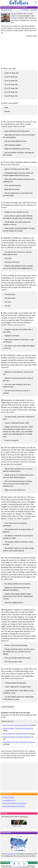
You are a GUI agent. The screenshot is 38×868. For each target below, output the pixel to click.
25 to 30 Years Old (10, 81)
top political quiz (11, 854)
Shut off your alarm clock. (13, 662)
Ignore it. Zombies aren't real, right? (16, 169)
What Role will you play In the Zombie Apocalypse (19, 742)
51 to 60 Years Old (10, 92)
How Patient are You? (9, 800)
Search (19, 864)
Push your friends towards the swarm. (17, 658)
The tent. (7, 306)
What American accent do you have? (14, 806)
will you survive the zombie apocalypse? (16, 734)
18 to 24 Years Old (10, 77)
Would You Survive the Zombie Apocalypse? (17, 737)
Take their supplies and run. (13, 603)
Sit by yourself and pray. (12, 185)
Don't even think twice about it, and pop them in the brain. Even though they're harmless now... (17, 484)
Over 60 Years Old (10, 96)
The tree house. (9, 298)
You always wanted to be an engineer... (17, 584)
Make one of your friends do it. (14, 490)
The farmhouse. (9, 294)
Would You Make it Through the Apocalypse (17, 728)
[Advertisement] (19, 52)
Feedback (35, 10)
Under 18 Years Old (11, 73)
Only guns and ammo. (11, 262)
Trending (24, 864)
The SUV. (7, 302)
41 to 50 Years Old (10, 88)
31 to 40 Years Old (10, 85)
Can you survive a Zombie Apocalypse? (16, 725)
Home (14, 864)
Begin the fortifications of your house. (17, 149)
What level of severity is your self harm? (15, 803)
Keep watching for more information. (16, 131)
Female (6, 111)
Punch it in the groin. (11, 440)
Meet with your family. (11, 189)
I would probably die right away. (15, 683)
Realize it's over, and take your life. (16, 212)
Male (6, 108)
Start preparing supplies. (12, 145)
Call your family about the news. (15, 141)
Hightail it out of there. (11, 336)
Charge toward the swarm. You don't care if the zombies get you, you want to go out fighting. (19, 652)
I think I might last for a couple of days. (17, 687)
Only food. (7, 258)
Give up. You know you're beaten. (15, 645)
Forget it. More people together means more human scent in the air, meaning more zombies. (18, 596)
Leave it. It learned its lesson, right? (16, 423)
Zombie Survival (8, 10)
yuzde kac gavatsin (9, 797)
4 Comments (25, 10)
